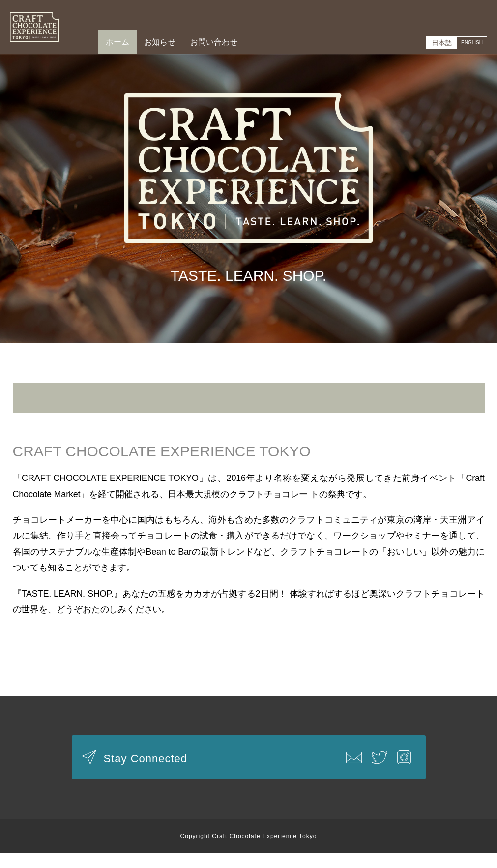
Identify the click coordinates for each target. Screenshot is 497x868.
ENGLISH (467, 43)
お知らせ (160, 42)
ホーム (117, 42)
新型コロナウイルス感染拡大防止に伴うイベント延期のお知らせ (248, 405)
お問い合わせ (214, 42)
